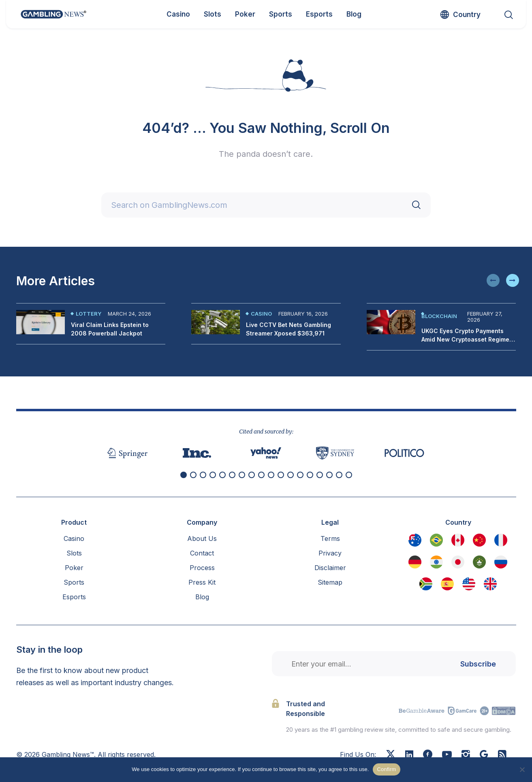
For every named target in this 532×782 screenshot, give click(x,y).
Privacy (330, 553)
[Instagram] (466, 755)
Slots (74, 553)
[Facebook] (428, 755)
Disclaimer (330, 568)
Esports (74, 597)
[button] (493, 280)
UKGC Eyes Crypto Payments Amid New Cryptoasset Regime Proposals (465, 339)
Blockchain (439, 316)
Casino (261, 314)
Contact (202, 553)
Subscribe (478, 664)
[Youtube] (447, 755)
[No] (522, 769)
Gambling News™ (68, 754)
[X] (391, 755)
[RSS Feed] (502, 755)
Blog (202, 597)
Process (202, 568)
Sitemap (330, 582)
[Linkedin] (409, 755)
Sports (74, 582)
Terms (330, 538)
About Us (202, 538)
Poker (74, 568)
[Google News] (484, 755)
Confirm (386, 769)
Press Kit (202, 582)
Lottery (89, 314)
